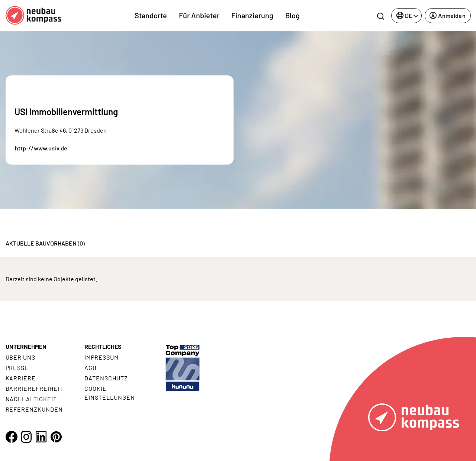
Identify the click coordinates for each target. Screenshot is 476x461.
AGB (91, 368)
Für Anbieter (199, 15)
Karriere (21, 378)
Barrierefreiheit (34, 388)
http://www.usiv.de (41, 148)
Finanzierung (252, 15)
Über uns (21, 357)
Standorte (151, 15)
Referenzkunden (34, 409)
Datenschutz (106, 378)
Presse (17, 368)
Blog (292, 15)
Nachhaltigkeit (31, 399)
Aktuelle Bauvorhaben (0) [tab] (45, 243)
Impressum (102, 357)
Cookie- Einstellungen (110, 393)
